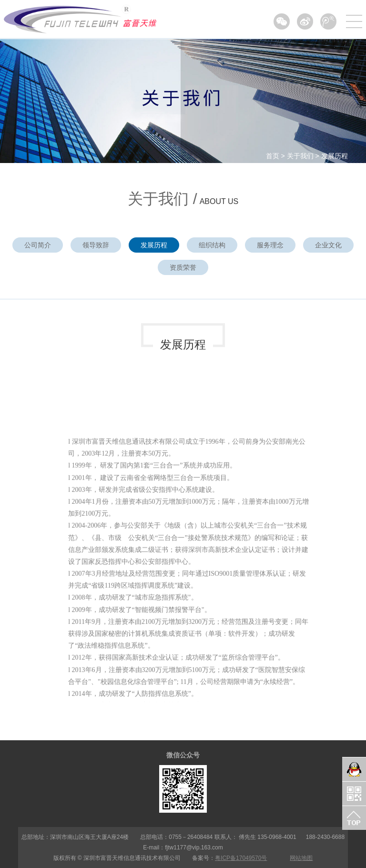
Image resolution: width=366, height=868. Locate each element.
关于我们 (300, 156)
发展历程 (335, 156)
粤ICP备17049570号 (241, 858)
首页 (273, 156)
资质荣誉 (183, 267)
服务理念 (270, 245)
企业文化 (328, 245)
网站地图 (301, 858)
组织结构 (212, 245)
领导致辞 (96, 245)
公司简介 (38, 245)
